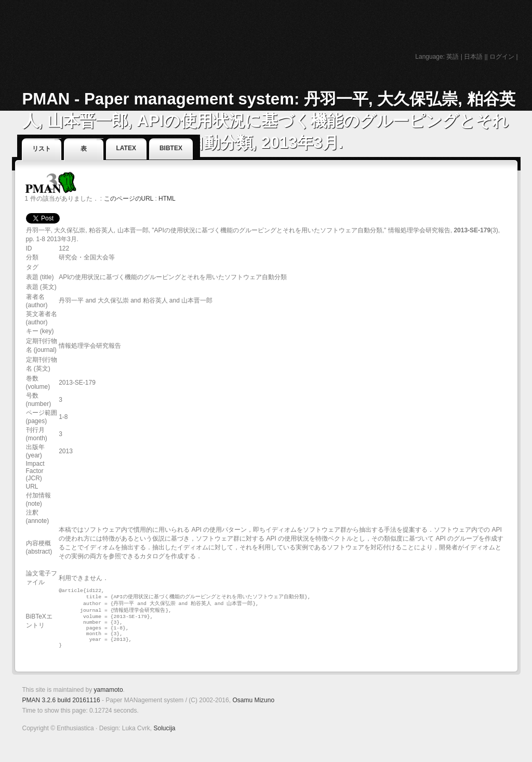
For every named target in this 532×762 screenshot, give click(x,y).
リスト (42, 149)
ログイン (502, 57)
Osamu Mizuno (253, 710)
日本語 (473, 57)
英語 (453, 57)
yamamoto (109, 700)
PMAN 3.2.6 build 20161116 (61, 710)
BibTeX (171, 148)
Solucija (164, 738)
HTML (167, 199)
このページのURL (129, 199)
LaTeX (126, 148)
